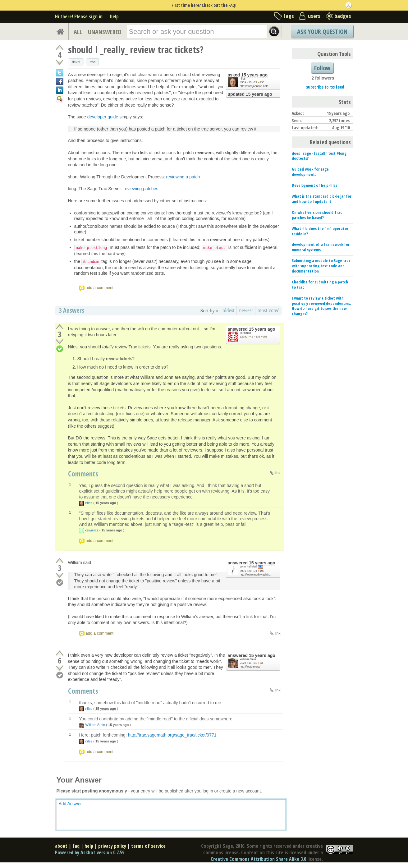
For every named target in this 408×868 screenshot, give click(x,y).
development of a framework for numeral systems (321, 247)
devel (76, 62)
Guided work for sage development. (310, 172)
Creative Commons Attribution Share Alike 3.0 (258, 859)
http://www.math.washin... (256, 575)
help (114, 16)
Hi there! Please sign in (79, 16)
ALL (78, 32)
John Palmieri (248, 567)
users (314, 16)
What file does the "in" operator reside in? (320, 231)
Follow (322, 68)
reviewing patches (141, 189)
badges (343, 16)
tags (289, 16)
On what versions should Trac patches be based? (317, 215)
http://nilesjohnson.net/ (254, 86)
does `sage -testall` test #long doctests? (319, 156)
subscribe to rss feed (325, 87)
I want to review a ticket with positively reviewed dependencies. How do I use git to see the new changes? (321, 306)
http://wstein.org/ (250, 667)
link (277, 473)
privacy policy (112, 846)
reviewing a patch (183, 177)
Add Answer (70, 804)
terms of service (148, 846)
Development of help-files (314, 185)
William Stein (248, 659)
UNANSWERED (105, 32)
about (61, 846)
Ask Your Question (322, 32)
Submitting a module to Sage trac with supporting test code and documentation (321, 266)
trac (93, 62)
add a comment (100, 288)
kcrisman (245, 333)
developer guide (103, 117)
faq (76, 846)
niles (243, 79)
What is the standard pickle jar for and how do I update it (322, 199)
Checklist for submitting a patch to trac (320, 285)
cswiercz (92, 530)
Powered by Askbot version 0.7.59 (90, 852)
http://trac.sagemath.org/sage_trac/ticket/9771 (172, 735)
